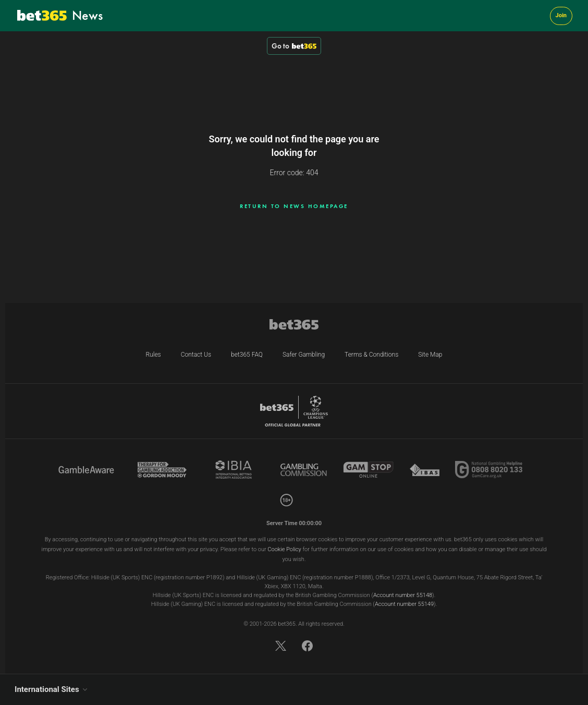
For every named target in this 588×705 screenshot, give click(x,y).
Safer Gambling (304, 355)
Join (561, 15)
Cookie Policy (284, 549)
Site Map (430, 355)
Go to (294, 46)
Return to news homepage (294, 206)
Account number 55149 (404, 604)
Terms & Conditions (371, 355)
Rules (153, 355)
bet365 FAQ (247, 355)
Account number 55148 (403, 595)
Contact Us (196, 355)
